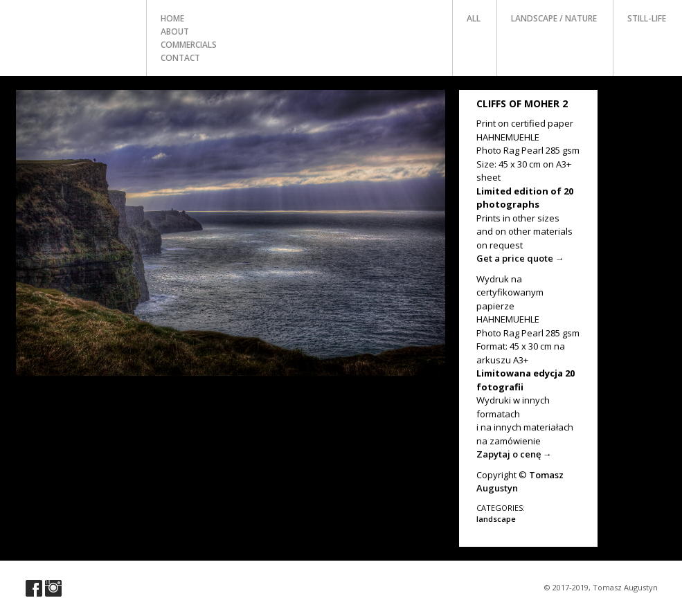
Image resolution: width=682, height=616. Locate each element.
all (474, 18)
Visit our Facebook (34, 588)
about (175, 31)
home (172, 18)
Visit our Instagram (53, 588)
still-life (647, 18)
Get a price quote (520, 258)
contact (180, 58)
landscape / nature (554, 18)
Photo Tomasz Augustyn (73, 31)
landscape (496, 519)
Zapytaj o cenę (514, 454)
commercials (189, 45)
